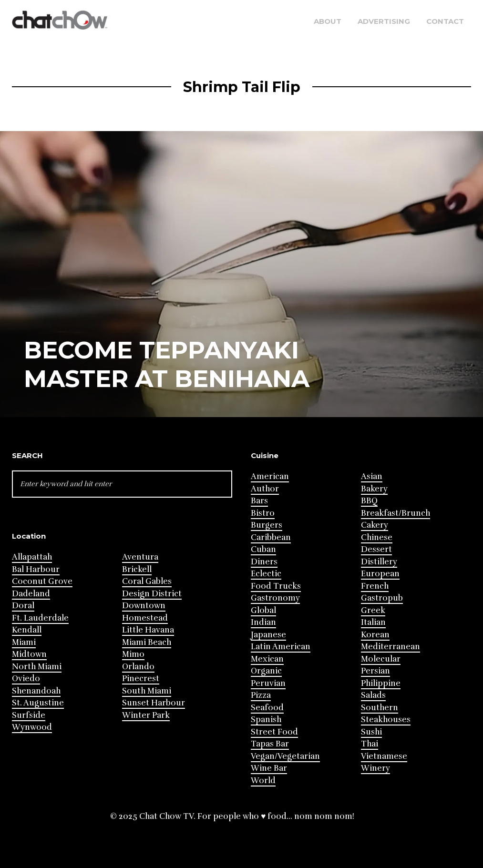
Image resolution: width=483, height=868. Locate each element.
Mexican (267, 659)
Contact (445, 21)
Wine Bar (269, 768)
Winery (375, 768)
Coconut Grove (42, 581)
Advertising (384, 21)
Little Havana (148, 630)
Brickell (137, 569)
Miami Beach (147, 642)
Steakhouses (386, 720)
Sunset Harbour (154, 703)
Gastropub (382, 598)
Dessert (376, 549)
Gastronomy (275, 598)
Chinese (377, 537)
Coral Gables (147, 581)
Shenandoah (36, 691)
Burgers (267, 525)
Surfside (29, 715)
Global (263, 610)
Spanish (266, 720)
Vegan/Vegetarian (285, 756)
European (380, 574)
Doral (23, 606)
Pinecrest (141, 679)
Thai (370, 744)
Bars (259, 501)
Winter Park (146, 715)
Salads (373, 695)
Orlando (138, 667)
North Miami (37, 667)
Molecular (381, 659)
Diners (264, 562)
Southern (380, 708)
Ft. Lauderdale (40, 618)
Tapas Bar (270, 744)
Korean (375, 635)
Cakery (375, 525)
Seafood (267, 708)
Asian (372, 476)
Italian (373, 622)
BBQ (369, 501)
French (375, 586)
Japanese (268, 635)
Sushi (371, 732)
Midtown (29, 654)
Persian (375, 671)
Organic (266, 671)
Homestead (145, 618)
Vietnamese (384, 756)
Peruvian (268, 683)
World (263, 781)
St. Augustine (38, 703)
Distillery (379, 562)
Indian (263, 622)
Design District (152, 594)
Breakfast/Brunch (396, 513)
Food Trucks (276, 586)
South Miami (147, 691)
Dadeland (31, 594)
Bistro (263, 513)
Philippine (381, 683)
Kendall (27, 630)
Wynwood (32, 727)
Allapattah (32, 557)
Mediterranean (391, 647)
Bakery (374, 489)
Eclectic (266, 574)
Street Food (274, 732)
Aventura (140, 557)
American (270, 476)
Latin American (281, 647)
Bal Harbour (36, 569)
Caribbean (271, 537)
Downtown (144, 606)
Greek (373, 610)
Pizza (261, 695)
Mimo (133, 654)
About (328, 21)
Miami (24, 642)
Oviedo (26, 679)
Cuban (263, 549)
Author (265, 489)
